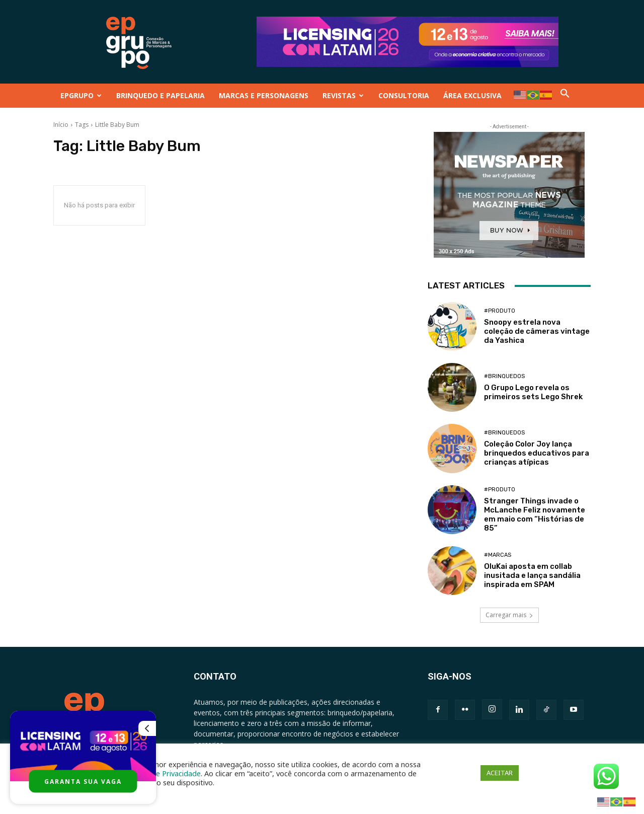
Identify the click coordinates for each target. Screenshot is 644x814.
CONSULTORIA (404, 95)
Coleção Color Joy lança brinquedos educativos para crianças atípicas (537, 453)
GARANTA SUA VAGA (83, 782)
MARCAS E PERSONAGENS (264, 95)
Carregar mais (509, 615)
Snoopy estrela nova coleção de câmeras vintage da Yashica (537, 331)
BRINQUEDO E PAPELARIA (160, 95)
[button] (565, 95)
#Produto (500, 311)
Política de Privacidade (163, 773)
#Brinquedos (504, 376)
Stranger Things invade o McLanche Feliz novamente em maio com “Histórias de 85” (535, 514)
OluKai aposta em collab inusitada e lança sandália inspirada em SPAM (532, 575)
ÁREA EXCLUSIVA (472, 95)
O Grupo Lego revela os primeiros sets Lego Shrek (533, 392)
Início (61, 125)
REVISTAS (343, 95)
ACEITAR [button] (500, 773)
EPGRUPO (81, 95)
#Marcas (498, 555)
